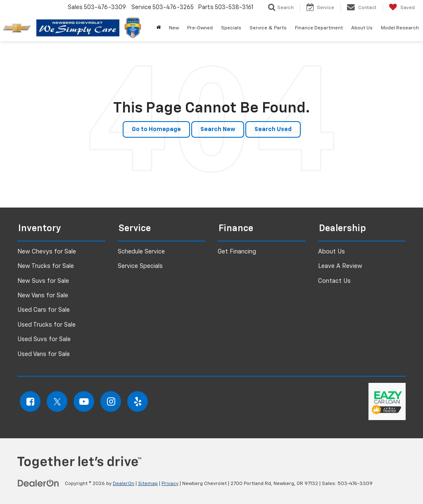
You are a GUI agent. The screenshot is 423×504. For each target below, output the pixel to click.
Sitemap (148, 484)
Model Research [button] (400, 28)
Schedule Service (141, 252)
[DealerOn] (38, 483)
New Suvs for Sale (43, 281)
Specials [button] (231, 28)
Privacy (170, 484)
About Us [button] (362, 28)
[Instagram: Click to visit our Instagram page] (111, 401)
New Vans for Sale (43, 295)
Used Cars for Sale (44, 310)
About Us (332, 252)
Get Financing (237, 252)
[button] (158, 28)
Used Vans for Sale (44, 354)
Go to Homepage (156, 129)
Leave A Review (340, 266)
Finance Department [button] (319, 28)
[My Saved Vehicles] (402, 7)
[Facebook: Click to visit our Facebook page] (30, 401)
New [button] (174, 28)
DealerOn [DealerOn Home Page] (124, 484)
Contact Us (334, 281)
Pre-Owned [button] (200, 28)
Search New (218, 129)
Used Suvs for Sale (44, 339)
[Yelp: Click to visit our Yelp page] (138, 401)
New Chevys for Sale (47, 252)
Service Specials (140, 266)
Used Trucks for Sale (46, 325)
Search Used (273, 129)
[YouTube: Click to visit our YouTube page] (84, 401)
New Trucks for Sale (46, 266)
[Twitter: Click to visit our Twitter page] (57, 401)
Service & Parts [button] (268, 28)
